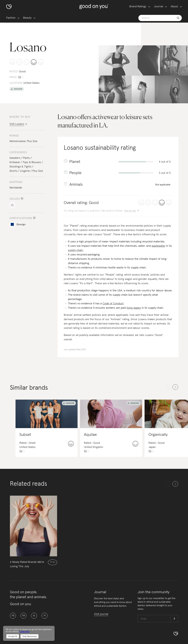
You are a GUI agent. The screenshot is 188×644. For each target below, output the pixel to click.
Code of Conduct (113, 304)
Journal (158, 7)
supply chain (75, 250)
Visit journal (101, 614)
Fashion (11, 18)
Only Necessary (29, 636)
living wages (134, 308)
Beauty (27, 18)
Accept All (13, 636)
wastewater (158, 246)
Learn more (24, 632)
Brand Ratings (138, 7)
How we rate (130, 211)
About (174, 7)
